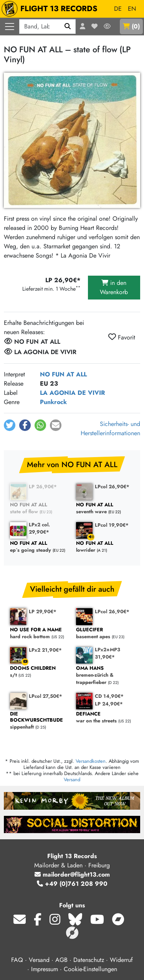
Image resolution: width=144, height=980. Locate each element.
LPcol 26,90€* (112, 487)
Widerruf (121, 960)
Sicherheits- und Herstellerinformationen (110, 428)
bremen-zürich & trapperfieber (105, 676)
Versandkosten (91, 761)
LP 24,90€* (109, 704)
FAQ (17, 960)
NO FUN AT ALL (63, 374)
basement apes (105, 633)
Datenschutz (89, 960)
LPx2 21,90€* (45, 650)
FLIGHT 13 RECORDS (51, 9)
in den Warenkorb (114, 287)
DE (118, 9)
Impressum (45, 969)
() (131, 26)
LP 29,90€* (43, 611)
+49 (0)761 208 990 (72, 884)
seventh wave (105, 508)
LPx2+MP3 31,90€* (108, 653)
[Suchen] (68, 27)
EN (132, 9)
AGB (61, 960)
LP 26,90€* (43, 487)
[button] (10, 425)
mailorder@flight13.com (72, 874)
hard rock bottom (39, 633)
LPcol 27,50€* (46, 696)
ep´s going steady (39, 547)
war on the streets (105, 718)
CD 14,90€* (109, 696)
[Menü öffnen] (10, 27)
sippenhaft (39, 721)
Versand (72, 780)
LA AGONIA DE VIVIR (72, 393)
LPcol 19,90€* (112, 525)
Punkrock (53, 402)
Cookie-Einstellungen (90, 969)
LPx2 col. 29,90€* (39, 528)
